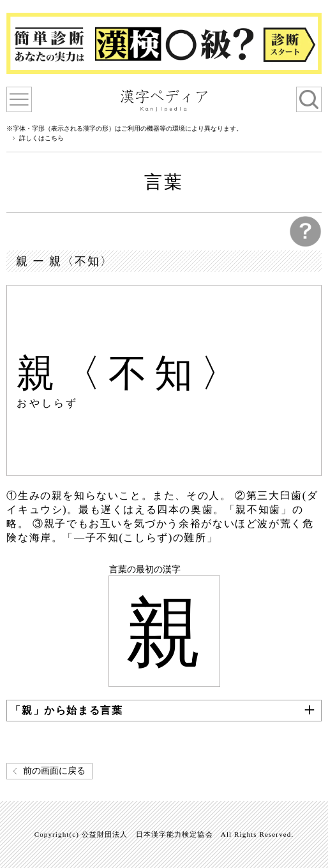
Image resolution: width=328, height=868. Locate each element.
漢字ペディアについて (19, 99)
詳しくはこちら (41, 138)
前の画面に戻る (54, 771)
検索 (309, 99)
